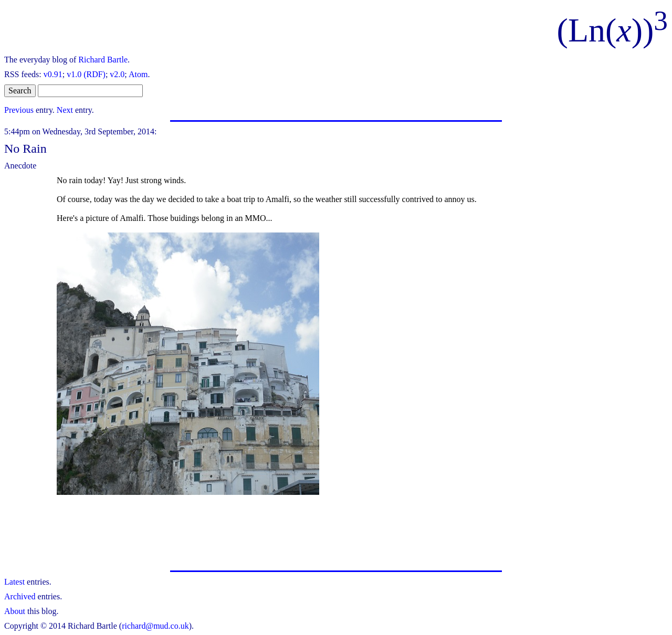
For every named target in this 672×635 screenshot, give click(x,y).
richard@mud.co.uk (155, 626)
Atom (138, 74)
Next (65, 110)
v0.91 (53, 74)
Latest (14, 582)
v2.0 (117, 74)
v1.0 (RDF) (86, 74)
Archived (20, 596)
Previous (19, 110)
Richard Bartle (103, 60)
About (15, 611)
